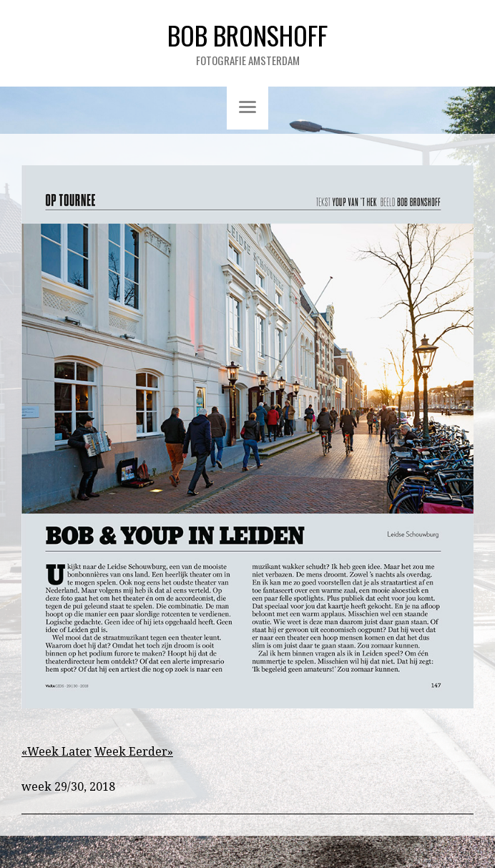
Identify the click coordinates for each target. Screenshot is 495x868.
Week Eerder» (134, 752)
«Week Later (57, 752)
